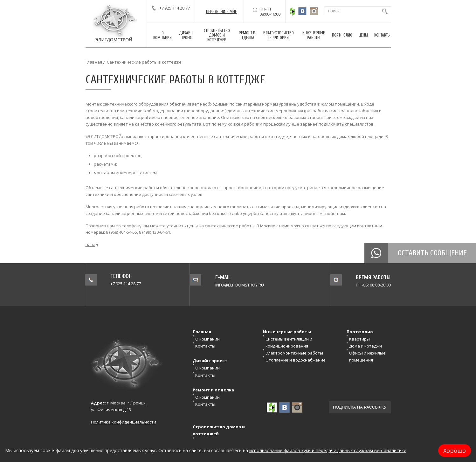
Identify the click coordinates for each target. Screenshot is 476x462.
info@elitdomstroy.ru (240, 285)
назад (92, 245)
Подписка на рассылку (360, 407)
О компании (207, 339)
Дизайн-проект (210, 361)
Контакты (205, 346)
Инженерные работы (287, 332)
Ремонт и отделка (213, 390)
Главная (94, 62)
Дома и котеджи (366, 346)
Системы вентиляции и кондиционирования (289, 342)
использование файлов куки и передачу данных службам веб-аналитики (328, 450)
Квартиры (359, 339)
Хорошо (455, 451)
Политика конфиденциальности (124, 422)
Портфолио (360, 332)
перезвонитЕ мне (221, 12)
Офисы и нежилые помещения (367, 356)
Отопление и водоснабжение (296, 360)
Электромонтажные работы (294, 353)
